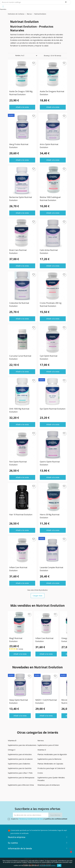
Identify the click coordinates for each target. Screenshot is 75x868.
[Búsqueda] (35, 2)
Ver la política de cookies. (48, 865)
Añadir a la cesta (22, 107)
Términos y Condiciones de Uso (31, 819)
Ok (59, 865)
